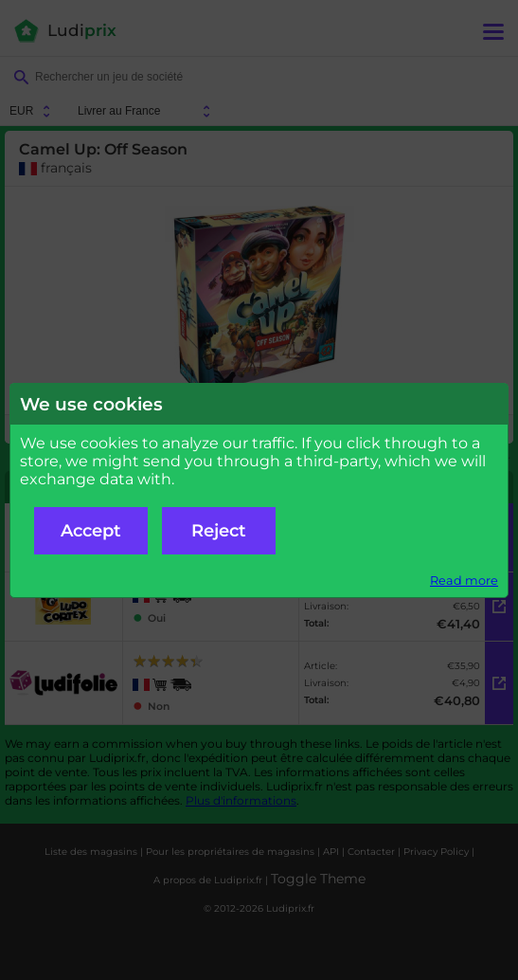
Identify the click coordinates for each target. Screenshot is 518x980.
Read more (464, 581)
